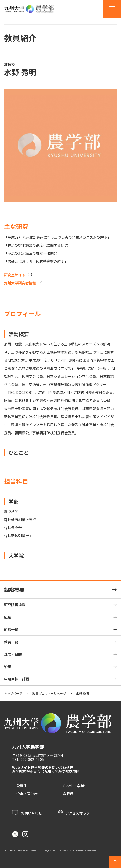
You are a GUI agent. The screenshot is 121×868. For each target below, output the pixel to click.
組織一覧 (11, 629)
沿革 (8, 667)
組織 (8, 617)
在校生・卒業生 (75, 786)
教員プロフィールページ (49, 693)
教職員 (68, 794)
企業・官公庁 (27, 794)
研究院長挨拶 (15, 605)
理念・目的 (13, 654)
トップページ (13, 693)
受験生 (22, 786)
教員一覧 (11, 642)
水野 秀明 (82, 693)
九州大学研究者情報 (20, 283)
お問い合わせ (27, 813)
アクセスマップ (74, 813)
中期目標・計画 (16, 679)
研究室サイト (15, 275)
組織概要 (14, 589)
